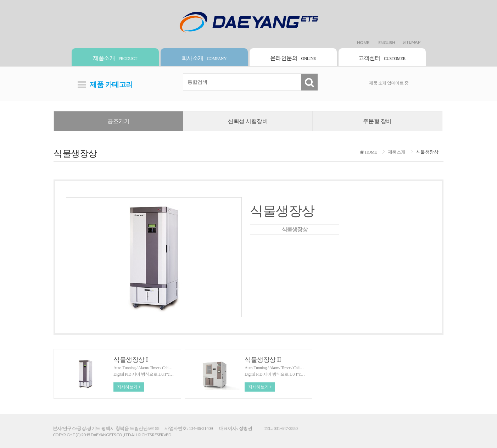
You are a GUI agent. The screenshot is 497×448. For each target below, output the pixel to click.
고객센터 (382, 58)
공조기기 (118, 121)
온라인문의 (293, 58)
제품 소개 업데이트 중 (389, 83)
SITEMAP (412, 43)
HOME (363, 42)
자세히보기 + (129, 387)
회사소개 (204, 58)
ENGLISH (387, 42)
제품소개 (115, 58)
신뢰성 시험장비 (248, 121)
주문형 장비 (377, 121)
